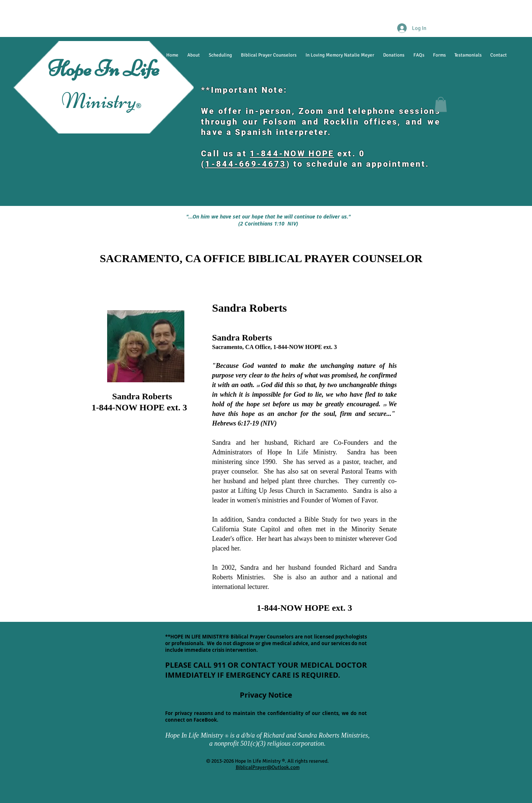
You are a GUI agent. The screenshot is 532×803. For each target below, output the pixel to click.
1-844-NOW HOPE (292, 154)
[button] (441, 104)
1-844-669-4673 (245, 164)
